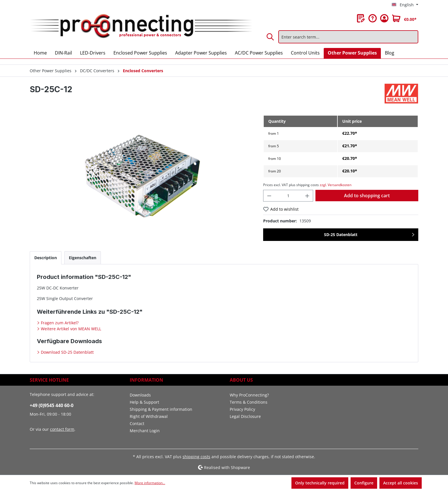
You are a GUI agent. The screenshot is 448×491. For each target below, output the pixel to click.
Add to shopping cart (367, 196)
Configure (364, 483)
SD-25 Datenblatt (341, 235)
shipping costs (196, 457)
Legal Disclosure (245, 416)
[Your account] (384, 18)
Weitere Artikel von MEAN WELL (70, 329)
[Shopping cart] (404, 18)
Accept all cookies (401, 483)
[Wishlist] (361, 18)
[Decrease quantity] (269, 196)
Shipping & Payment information (161, 409)
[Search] (271, 37)
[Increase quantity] (307, 196)
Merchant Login (145, 431)
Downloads (140, 395)
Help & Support (144, 402)
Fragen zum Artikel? (59, 323)
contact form (62, 429)
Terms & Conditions (249, 402)
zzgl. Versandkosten (336, 185)
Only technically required (320, 483)
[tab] (46, 258)
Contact (137, 423)
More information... (150, 483)
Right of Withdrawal (149, 416)
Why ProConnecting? (249, 395)
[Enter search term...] (348, 37)
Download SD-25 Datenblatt (67, 352)
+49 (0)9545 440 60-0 (52, 405)
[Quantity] (288, 196)
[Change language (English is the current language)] (405, 5)
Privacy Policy (242, 409)
